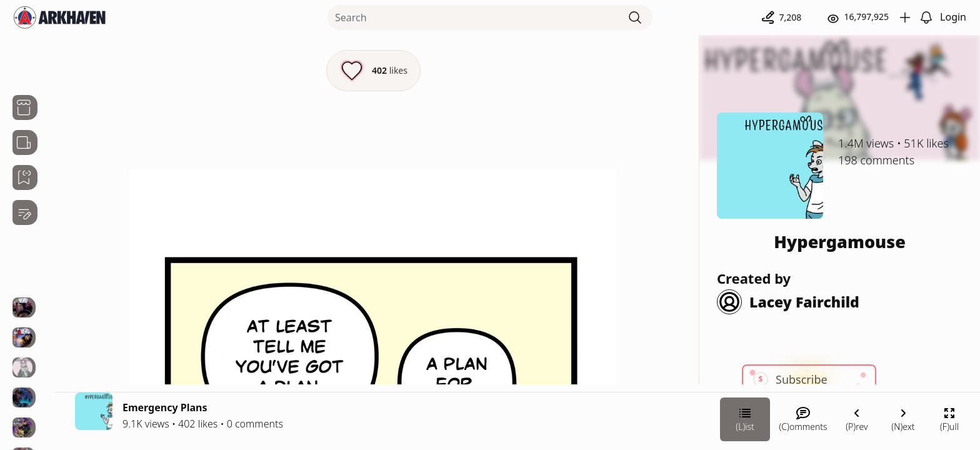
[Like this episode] (373, 71)
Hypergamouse (840, 242)
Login (953, 17)
